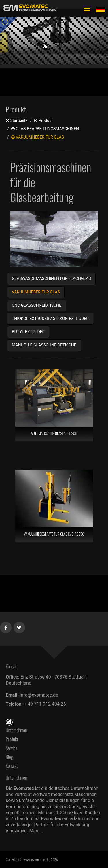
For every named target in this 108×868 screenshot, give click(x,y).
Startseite (17, 120)
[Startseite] (9, 721)
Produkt (12, 739)
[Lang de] (101, 9)
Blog (9, 757)
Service (12, 748)
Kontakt (13, 766)
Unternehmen (16, 730)
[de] (29, 8)
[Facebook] (6, 626)
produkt (43, 120)
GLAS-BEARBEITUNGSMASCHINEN (45, 129)
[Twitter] (19, 626)
